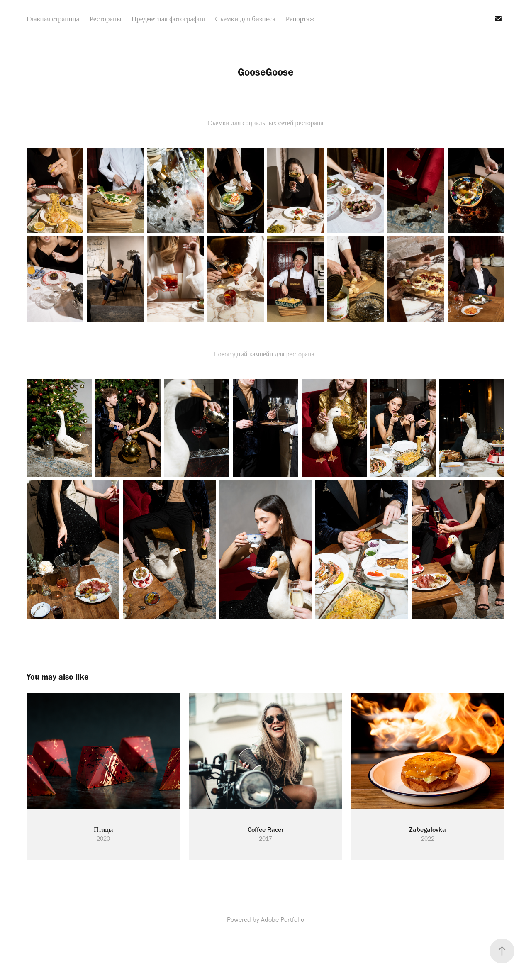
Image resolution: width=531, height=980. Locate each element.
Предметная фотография (168, 19)
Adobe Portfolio (283, 920)
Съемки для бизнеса (245, 19)
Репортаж (300, 19)
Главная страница (53, 19)
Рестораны (106, 19)
